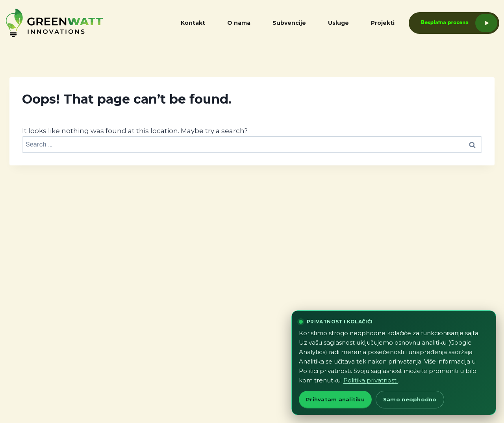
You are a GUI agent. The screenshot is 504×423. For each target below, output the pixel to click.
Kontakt (193, 23)
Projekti (383, 23)
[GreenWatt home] (73, 23)
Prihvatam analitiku (335, 399)
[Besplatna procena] (447, 23)
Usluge (338, 23)
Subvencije (289, 23)
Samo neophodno (410, 399)
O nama (239, 23)
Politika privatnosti (371, 380)
